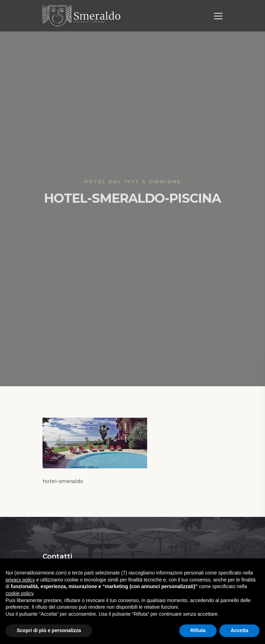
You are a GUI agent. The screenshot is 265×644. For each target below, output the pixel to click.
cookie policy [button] (19, 593)
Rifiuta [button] (198, 630)
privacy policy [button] (20, 580)
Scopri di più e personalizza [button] (49, 630)
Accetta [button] (239, 630)
